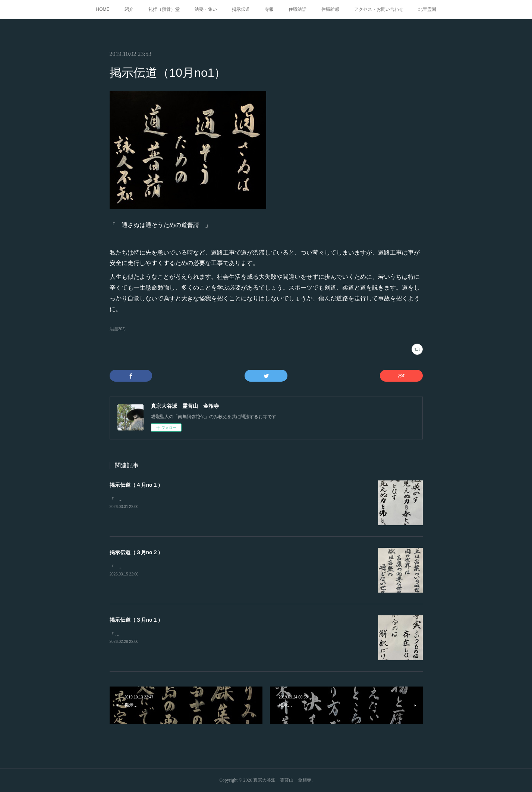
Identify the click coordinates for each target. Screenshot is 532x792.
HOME (103, 9)
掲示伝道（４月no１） (136, 485)
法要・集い (206, 9)
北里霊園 (427, 9)
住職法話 (298, 9)
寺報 (269, 9)
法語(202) (118, 329)
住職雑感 (330, 9)
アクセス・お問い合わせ (379, 9)
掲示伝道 (241, 9)
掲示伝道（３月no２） (136, 552)
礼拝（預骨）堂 (164, 9)
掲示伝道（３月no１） (136, 620)
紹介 (129, 9)
